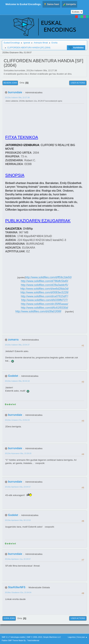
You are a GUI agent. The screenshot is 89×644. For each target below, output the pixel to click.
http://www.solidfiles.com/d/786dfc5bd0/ (44, 281)
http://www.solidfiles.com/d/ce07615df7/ (44, 296)
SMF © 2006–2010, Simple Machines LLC (44, 637)
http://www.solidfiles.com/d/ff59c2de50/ (48, 277)
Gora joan (9, 618)
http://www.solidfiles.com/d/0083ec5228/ (44, 292)
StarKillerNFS (17, 587)
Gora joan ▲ (82, 637)
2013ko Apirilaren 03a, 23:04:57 (18, 487)
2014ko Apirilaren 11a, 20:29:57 (18, 559)
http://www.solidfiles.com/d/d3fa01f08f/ (38, 311)
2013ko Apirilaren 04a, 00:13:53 (18, 520)
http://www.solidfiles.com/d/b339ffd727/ (44, 300)
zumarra (13, 340)
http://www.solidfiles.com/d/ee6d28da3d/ (45, 289)
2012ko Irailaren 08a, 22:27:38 (17, 97)
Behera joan (10, 83)
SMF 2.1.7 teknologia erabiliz (13, 637)
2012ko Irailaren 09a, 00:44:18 (17, 381)
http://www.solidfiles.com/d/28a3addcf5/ (44, 285)
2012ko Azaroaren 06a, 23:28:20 (18, 453)
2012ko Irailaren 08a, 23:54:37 (17, 345)
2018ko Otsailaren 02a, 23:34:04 (18, 592)
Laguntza (72, 637)
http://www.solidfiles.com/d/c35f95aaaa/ (44, 304)
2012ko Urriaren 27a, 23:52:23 (17, 420)
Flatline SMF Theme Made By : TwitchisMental (20, 640)
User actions (78, 83)
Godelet (13, 376)
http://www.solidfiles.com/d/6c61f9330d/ (44, 308)
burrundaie (15, 92)
